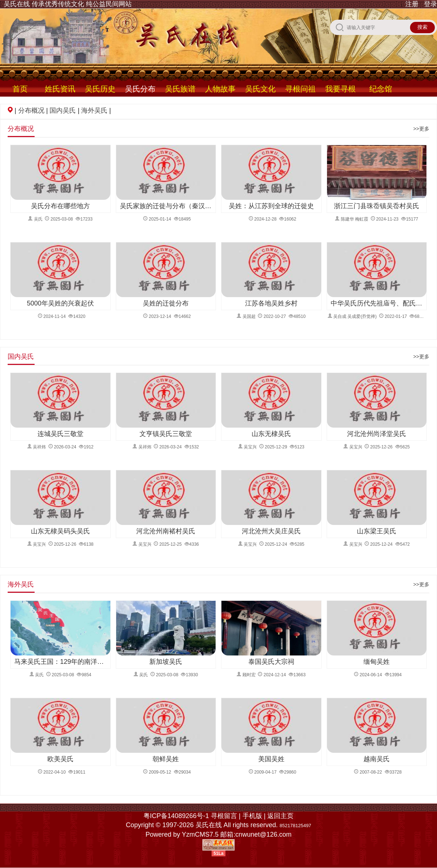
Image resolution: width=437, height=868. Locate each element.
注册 (412, 4)
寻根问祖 (300, 89)
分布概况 (31, 110)
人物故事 (220, 89)
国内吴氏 (63, 110)
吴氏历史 (100, 89)
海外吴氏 (94, 110)
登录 (430, 4)
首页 (20, 89)
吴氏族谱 (180, 89)
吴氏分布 (140, 89)
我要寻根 (340, 89)
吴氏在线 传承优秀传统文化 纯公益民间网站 (68, 4)
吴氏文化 (260, 89)
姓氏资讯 (60, 89)
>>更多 (421, 129)
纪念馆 (381, 89)
